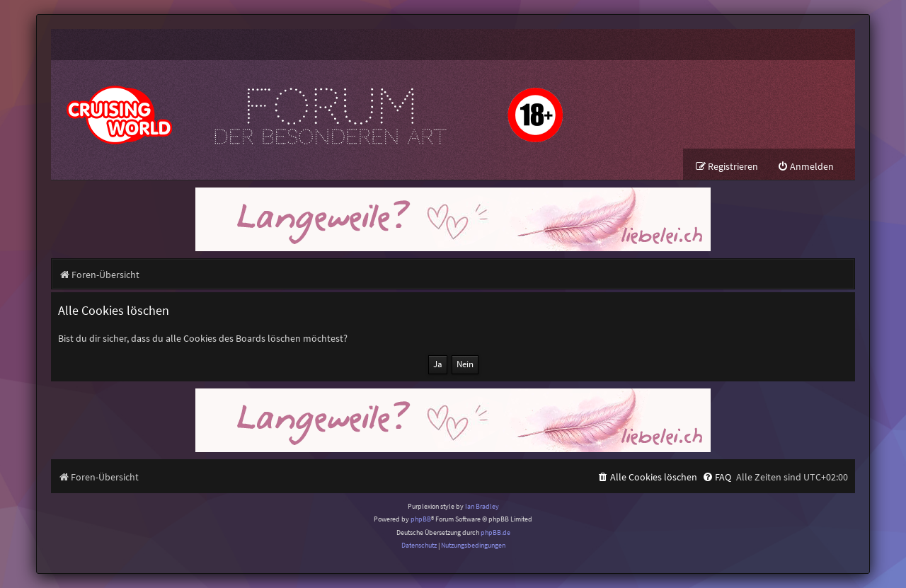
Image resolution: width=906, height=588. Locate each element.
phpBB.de (495, 532)
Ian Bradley (482, 506)
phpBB (421, 519)
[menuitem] (805, 167)
